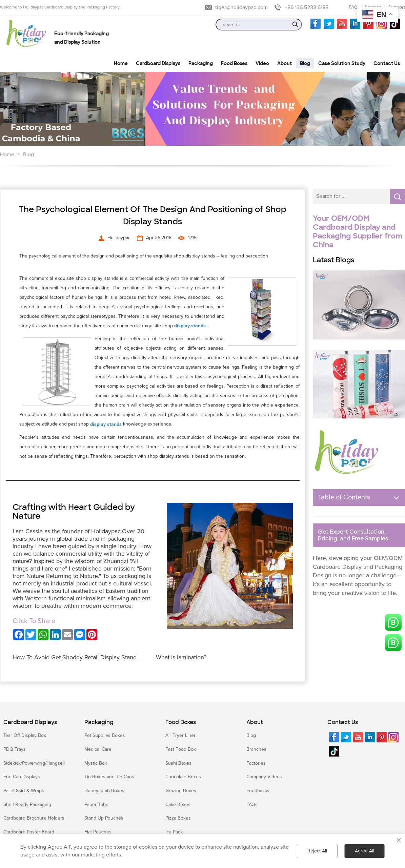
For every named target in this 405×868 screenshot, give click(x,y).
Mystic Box (96, 763)
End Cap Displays (22, 777)
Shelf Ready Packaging (27, 804)
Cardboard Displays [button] (158, 63)
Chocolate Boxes (183, 777)
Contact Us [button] (387, 63)
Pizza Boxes (178, 818)
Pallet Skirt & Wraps (24, 791)
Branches (256, 749)
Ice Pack (174, 832)
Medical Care (98, 749)
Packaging (99, 722)
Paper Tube (96, 804)
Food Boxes (181, 722)
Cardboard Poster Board (29, 832)
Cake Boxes (178, 804)
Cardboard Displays (30, 722)
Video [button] (262, 63)
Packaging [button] (201, 63)
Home (7, 154)
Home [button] (121, 63)
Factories (256, 763)
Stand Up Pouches (104, 818)
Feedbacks (258, 791)
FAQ (353, 7)
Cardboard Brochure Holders (34, 818)
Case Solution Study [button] (342, 63)
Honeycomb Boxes (104, 791)
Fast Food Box (181, 749)
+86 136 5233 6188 (307, 7)
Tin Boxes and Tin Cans (109, 777)
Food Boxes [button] (234, 63)
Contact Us (343, 722)
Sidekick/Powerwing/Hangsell (34, 763)
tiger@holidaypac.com (241, 7)
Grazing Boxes (181, 791)
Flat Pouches (98, 832)
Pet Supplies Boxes (105, 735)
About (255, 722)
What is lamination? (181, 657)
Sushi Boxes (178, 763)
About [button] (285, 63)
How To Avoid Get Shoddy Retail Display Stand (75, 657)
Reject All (317, 851)
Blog (28, 154)
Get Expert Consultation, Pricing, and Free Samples (353, 535)
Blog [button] (305, 63)
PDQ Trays (15, 749)
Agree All (364, 851)
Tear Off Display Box (25, 735)
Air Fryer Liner (180, 735)
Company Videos (264, 777)
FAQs (252, 804)
